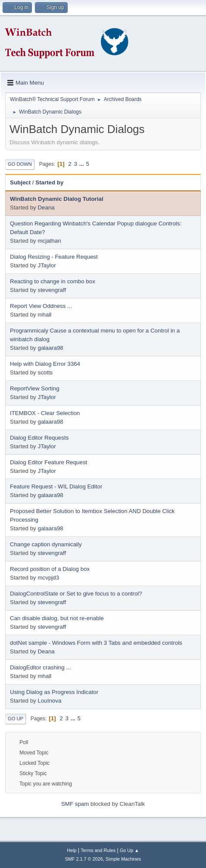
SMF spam (75, 804)
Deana (46, 207)
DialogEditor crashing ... (41, 667)
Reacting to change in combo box (53, 281)
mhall (44, 315)
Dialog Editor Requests (39, 438)
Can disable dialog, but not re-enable (57, 618)
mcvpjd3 (48, 578)
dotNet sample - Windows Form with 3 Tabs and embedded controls (96, 643)
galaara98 (50, 348)
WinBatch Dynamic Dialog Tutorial (57, 199)
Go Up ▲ (130, 850)
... (83, 164)
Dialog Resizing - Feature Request (54, 257)
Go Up (16, 719)
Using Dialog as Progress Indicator (54, 692)
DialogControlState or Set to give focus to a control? (76, 594)
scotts (45, 372)
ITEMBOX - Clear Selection (45, 413)
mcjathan (49, 241)
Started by (49, 182)
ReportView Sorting (35, 388)
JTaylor (47, 265)
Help (72, 850)
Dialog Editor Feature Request (48, 462)
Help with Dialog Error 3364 (45, 364)
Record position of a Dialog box (50, 569)
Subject (20, 182)
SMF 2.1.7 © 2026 (84, 859)
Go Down (20, 164)
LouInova (49, 701)
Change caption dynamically (46, 544)
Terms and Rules (98, 850)
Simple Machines (123, 859)
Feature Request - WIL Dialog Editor (56, 486)
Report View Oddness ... (41, 306)
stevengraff (52, 290)
